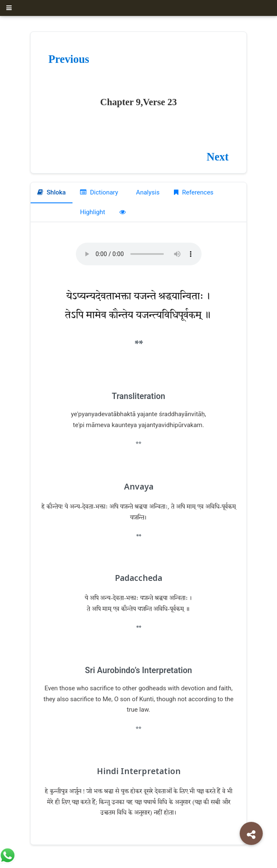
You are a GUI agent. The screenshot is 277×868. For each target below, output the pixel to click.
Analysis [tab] (147, 192)
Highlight (93, 212)
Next (217, 157)
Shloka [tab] (52, 192)
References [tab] (194, 192)
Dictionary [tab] (99, 192)
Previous (69, 59)
